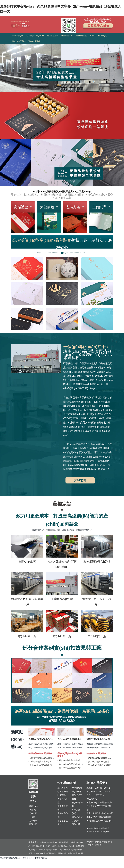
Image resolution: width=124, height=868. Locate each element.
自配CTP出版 (27, 562)
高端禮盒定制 (53, 36)
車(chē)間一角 (27, 636)
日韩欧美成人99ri (76, 866)
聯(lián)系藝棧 (34, 41)
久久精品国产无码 (8, 866)
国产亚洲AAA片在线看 (58, 866)
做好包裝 (76, 824)
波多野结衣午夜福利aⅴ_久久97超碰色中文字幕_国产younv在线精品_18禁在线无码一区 (40, 862)
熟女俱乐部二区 (40, 866)
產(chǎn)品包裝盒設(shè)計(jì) (63, 846)
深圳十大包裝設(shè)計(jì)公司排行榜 (42, 853)
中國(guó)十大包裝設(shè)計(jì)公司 (70, 853)
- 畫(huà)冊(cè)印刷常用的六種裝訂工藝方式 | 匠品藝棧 (53, 765)
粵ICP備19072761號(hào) (99, 832)
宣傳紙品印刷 (67, 36)
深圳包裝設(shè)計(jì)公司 (41, 846)
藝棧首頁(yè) (18, 36)
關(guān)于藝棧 (19, 41)
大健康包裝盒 (81, 36)
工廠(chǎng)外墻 (62, 599)
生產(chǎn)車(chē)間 (98, 36)
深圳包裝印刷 (63, 842)
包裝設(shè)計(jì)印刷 (35, 36)
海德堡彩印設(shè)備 (97, 562)
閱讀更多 (48, 753)
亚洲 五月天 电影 (25, 866)
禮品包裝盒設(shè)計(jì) (48, 842)
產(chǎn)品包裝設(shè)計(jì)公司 (71, 850)
